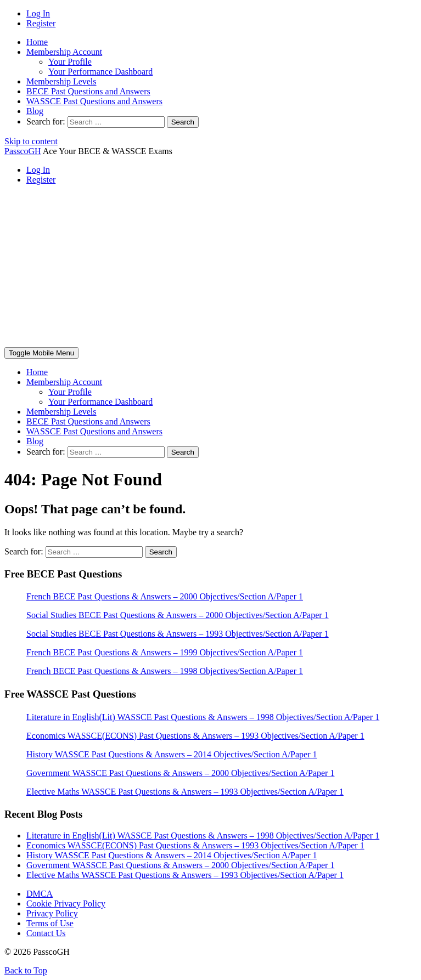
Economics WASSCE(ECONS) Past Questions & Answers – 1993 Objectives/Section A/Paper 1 (195, 845)
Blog (35, 111)
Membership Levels (61, 81)
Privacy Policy (52, 913)
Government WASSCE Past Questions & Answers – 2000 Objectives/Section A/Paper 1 (180, 865)
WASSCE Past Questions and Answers (94, 101)
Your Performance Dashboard (100, 72)
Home (37, 42)
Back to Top (26, 970)
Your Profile (70, 62)
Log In (38, 13)
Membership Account (64, 52)
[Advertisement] (210, 270)
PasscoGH (23, 151)
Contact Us (46, 933)
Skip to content (31, 141)
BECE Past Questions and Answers (88, 91)
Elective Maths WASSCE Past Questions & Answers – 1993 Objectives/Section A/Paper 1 (185, 875)
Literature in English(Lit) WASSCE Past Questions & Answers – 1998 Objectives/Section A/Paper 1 (203, 835)
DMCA (40, 894)
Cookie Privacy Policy (66, 903)
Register (41, 23)
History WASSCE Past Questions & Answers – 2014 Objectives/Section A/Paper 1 (172, 855)
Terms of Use (50, 923)
